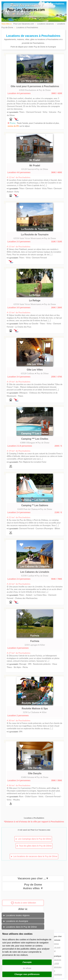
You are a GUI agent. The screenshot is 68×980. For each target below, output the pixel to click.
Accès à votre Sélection (23, 903)
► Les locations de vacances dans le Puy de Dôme (34, 856)
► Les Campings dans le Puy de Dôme (33, 839)
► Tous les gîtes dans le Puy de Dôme (34, 846)
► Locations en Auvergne (16, 921)
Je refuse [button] (27, 968)
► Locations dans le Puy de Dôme (20, 927)
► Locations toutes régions (16, 915)
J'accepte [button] (27, 962)
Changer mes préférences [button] (27, 974)
